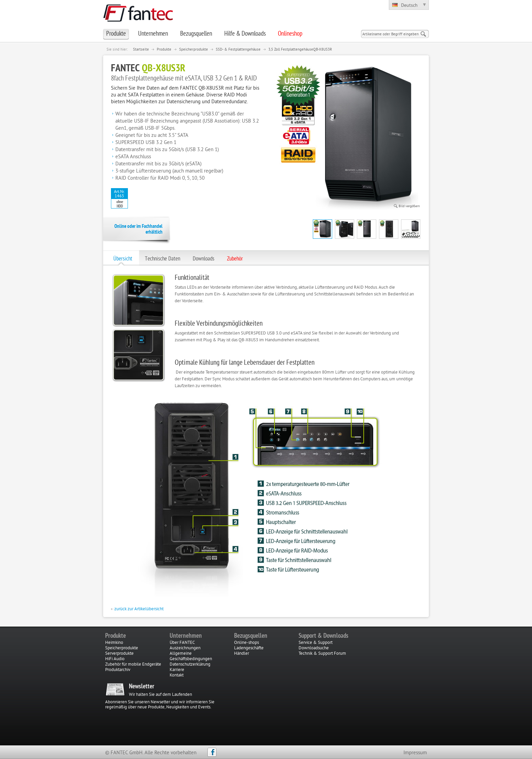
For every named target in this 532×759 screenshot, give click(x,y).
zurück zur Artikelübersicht (137, 609)
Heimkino (114, 643)
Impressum (415, 753)
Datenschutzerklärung (190, 665)
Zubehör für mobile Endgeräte (133, 665)
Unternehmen (186, 636)
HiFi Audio (115, 659)
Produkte (164, 50)
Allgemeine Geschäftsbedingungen (191, 656)
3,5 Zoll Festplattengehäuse (291, 50)
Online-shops (246, 643)
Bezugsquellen (251, 636)
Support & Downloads (324, 636)
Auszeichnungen (185, 648)
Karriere (177, 670)
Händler (242, 654)
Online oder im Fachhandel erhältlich (138, 230)
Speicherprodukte (194, 50)
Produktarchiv (118, 670)
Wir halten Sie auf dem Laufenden (160, 695)
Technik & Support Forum (322, 654)
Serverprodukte (119, 654)
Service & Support (316, 643)
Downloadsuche (314, 648)
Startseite (141, 50)
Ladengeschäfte (249, 648)
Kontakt (177, 675)
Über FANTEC (182, 643)
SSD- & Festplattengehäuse (238, 50)
